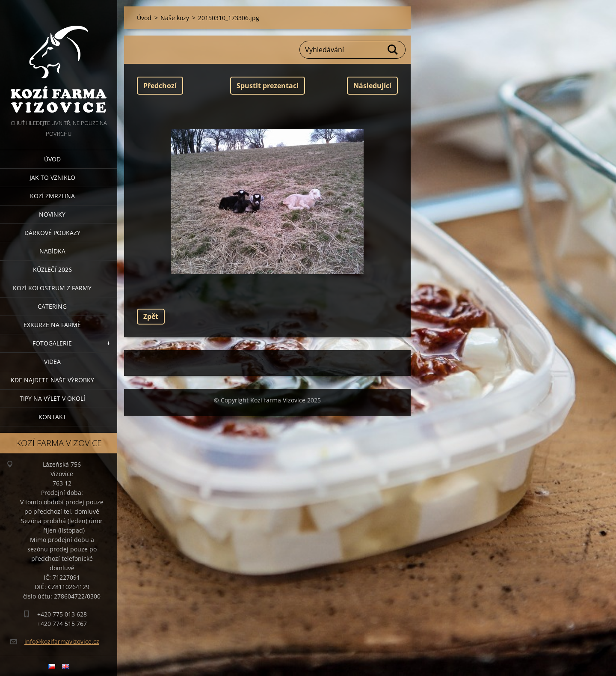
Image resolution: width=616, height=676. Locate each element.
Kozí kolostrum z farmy (52, 288)
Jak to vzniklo (52, 177)
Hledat (393, 50)
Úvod (52, 159)
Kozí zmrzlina (52, 196)
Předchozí (160, 86)
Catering (52, 306)
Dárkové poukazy (52, 233)
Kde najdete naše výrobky (52, 380)
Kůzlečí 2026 (52, 270)
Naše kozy (175, 18)
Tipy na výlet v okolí (52, 398)
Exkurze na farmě (52, 325)
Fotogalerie (52, 343)
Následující (372, 86)
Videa (52, 362)
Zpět (151, 316)
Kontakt (52, 417)
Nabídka (52, 251)
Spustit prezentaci (268, 86)
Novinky (52, 214)
